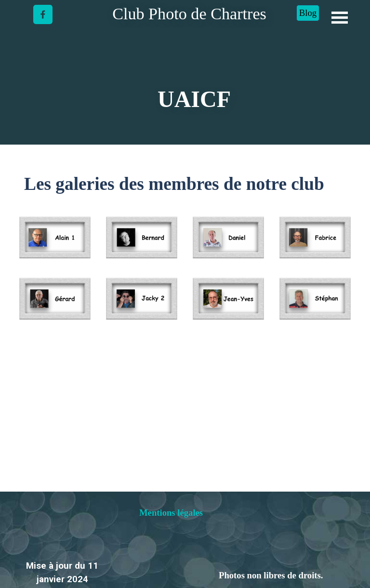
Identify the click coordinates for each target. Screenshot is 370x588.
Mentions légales (171, 513)
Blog (308, 13)
